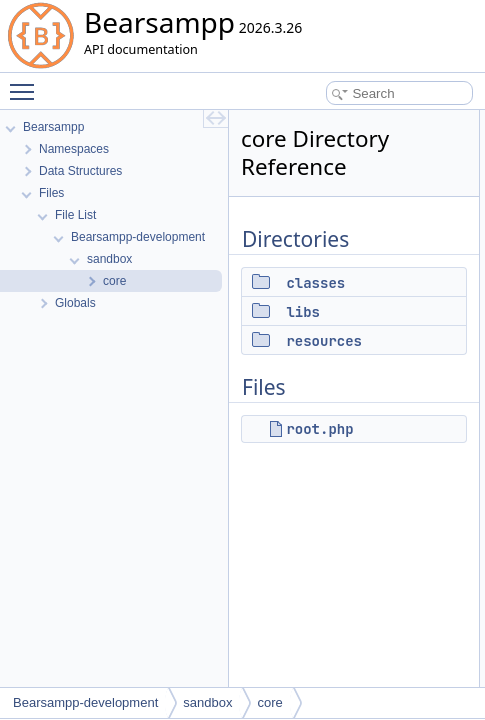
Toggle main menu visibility (27, 83)
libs (303, 312)
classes (315, 283)
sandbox (207, 702)
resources (324, 341)
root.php (319, 429)
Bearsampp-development (85, 702)
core (269, 702)
